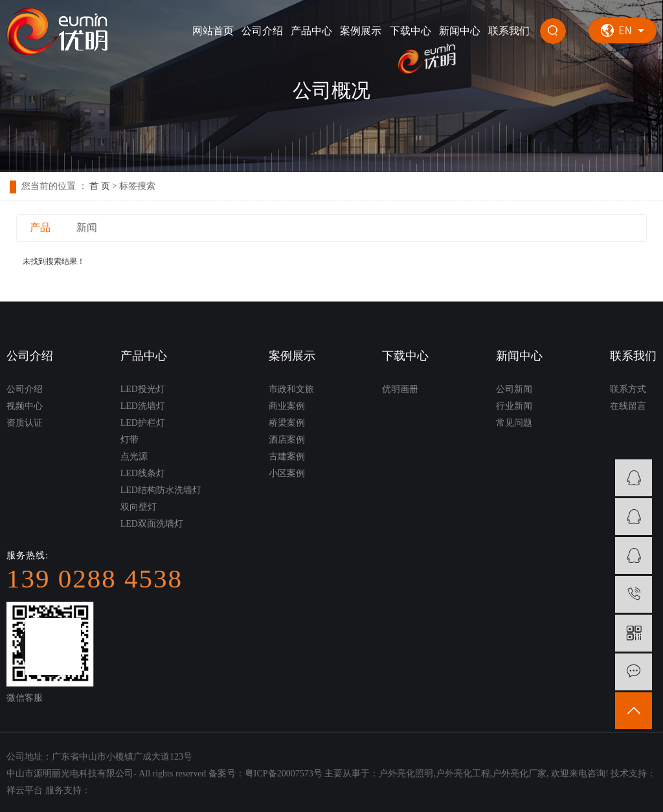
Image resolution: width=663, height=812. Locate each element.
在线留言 (628, 406)
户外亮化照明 (406, 774)
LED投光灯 (143, 389)
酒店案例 (287, 440)
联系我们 (509, 31)
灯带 (129, 440)
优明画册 (400, 389)
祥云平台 (25, 790)
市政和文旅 (291, 389)
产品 (40, 227)
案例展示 (361, 31)
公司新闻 (514, 389)
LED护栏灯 (143, 423)
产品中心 (311, 31)
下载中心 (410, 31)
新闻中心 (460, 31)
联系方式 (628, 389)
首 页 (100, 186)
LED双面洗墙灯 (152, 524)
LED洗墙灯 (143, 406)
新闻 (87, 227)
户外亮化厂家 (519, 774)
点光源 (134, 456)
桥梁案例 (287, 423)
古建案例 (287, 456)
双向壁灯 (139, 507)
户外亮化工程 (463, 774)
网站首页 (213, 31)
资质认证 (25, 423)
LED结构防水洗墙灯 (161, 490)
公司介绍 (262, 31)
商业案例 (287, 406)
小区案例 (287, 473)
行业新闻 (514, 406)
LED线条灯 (143, 473)
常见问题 (514, 423)
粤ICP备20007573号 (284, 774)
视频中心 (25, 406)
